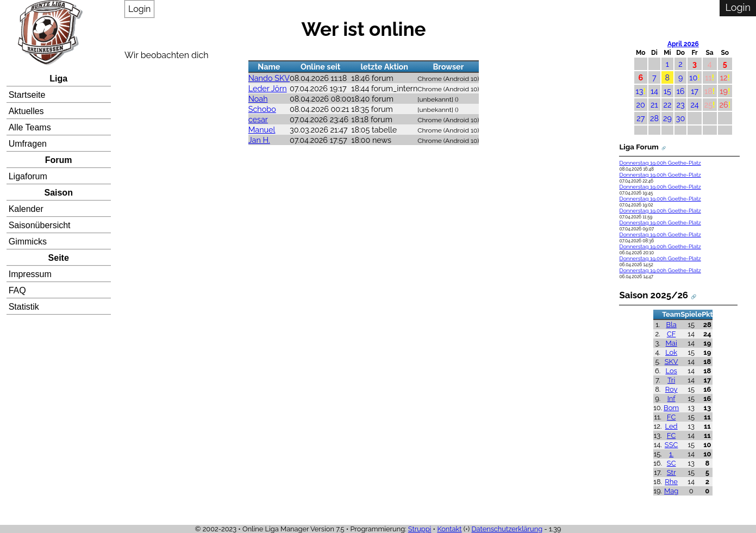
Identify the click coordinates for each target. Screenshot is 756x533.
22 (667, 105)
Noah (258, 99)
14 (654, 91)
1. (671, 454)
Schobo (262, 109)
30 (681, 118)
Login (139, 9)
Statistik (24, 307)
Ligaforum (28, 176)
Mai (671, 343)
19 (724, 91)
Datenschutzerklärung (507, 529)
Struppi (420, 529)
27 (641, 118)
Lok (671, 352)
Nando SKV (269, 78)
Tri (671, 380)
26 (724, 105)
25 (708, 105)
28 (654, 118)
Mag (671, 491)
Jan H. (259, 140)
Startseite (27, 95)
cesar (258, 119)
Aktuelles (26, 111)
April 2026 (683, 44)
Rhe (671, 482)
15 (667, 91)
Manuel (262, 130)
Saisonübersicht (40, 225)
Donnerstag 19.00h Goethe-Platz (660, 163)
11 (708, 77)
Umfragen (28, 144)
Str (671, 472)
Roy (671, 389)
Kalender (26, 209)
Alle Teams (30, 127)
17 (695, 91)
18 (708, 91)
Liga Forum (639, 147)
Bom (671, 408)
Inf (671, 399)
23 (681, 105)
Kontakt (449, 529)
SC (671, 463)
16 (681, 91)
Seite (59, 258)
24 (694, 105)
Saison (58, 193)
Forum (59, 160)
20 (641, 105)
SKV (671, 362)
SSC (671, 445)
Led (671, 426)
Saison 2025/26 (654, 295)
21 (654, 105)
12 (724, 77)
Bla (671, 325)
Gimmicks (28, 242)
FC (671, 417)
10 (693, 77)
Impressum (30, 274)
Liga (58, 79)
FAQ (17, 290)
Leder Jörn (268, 88)
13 (640, 91)
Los (671, 371)
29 (667, 118)
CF (671, 334)
